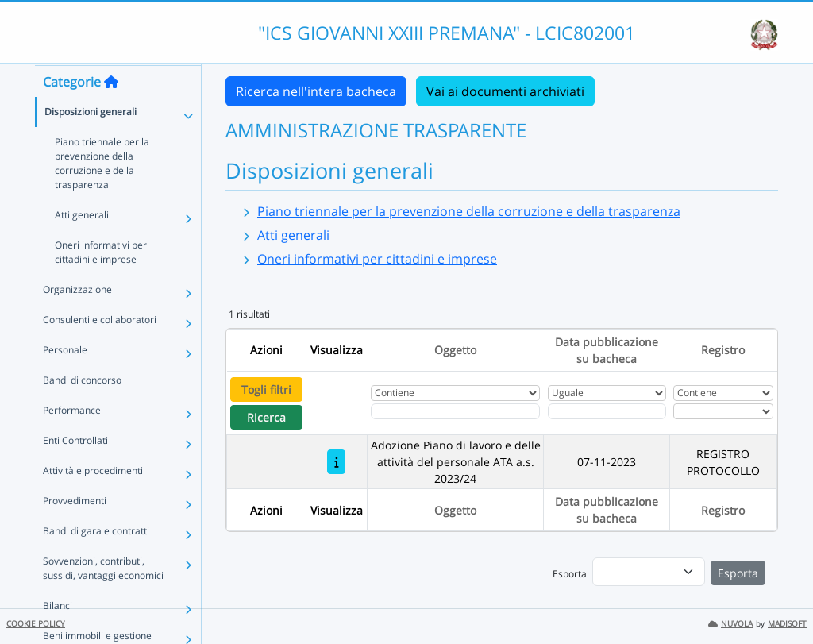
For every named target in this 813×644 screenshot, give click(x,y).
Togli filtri (266, 389)
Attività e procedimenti (93, 501)
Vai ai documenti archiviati (505, 91)
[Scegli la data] (607, 411)
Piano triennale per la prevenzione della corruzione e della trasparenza (102, 193)
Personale (65, 380)
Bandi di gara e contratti (96, 561)
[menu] (649, 572)
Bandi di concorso (82, 410)
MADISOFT (787, 624)
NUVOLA (730, 624)
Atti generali (82, 245)
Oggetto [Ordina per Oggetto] (455, 350)
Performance (72, 440)
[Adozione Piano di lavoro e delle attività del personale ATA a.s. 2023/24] (336, 462)
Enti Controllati (75, 470)
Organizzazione (77, 320)
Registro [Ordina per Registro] (723, 350)
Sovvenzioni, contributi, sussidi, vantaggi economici (103, 598)
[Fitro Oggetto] (455, 411)
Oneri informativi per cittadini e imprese (101, 282)
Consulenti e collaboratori (100, 350)
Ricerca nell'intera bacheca (316, 91)
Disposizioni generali (91, 142)
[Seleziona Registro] (723, 411)
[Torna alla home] (111, 112)
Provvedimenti (75, 531)
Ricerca (266, 417)
